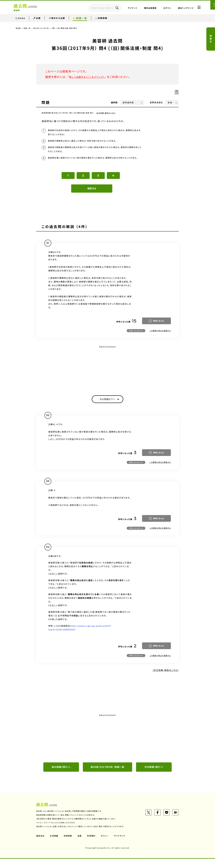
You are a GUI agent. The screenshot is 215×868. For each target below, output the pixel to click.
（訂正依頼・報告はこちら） (106, 113)
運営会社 (40, 845)
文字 (156, 102)
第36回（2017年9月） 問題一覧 (107, 776)
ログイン (160, 9)
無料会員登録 (144, 9)
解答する (92, 197)
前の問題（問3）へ (61, 776)
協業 (80, 845)
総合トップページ (179, 9)
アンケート (126, 9)
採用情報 (68, 845)
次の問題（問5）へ (154, 776)
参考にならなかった (136, 339)
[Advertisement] (107, 376)
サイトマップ (121, 845)
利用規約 (92, 845)
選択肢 (114, 102)
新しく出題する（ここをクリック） (89, 77)
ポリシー (106, 845)
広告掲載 (54, 845)
